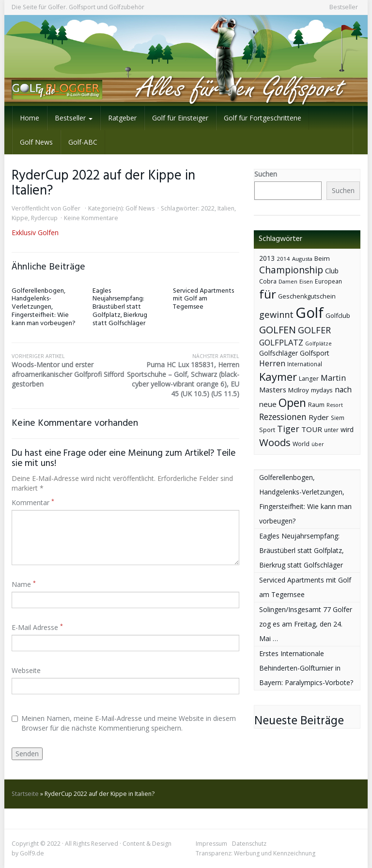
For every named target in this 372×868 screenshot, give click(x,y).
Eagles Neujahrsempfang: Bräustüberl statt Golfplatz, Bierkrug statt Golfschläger (120, 307)
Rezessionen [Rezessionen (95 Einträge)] (283, 417)
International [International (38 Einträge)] (305, 364)
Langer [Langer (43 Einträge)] (309, 379)
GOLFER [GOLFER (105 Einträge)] (314, 330)
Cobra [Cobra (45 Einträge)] (268, 281)
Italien (226, 208)
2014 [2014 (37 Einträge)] (283, 259)
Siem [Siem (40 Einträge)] (338, 418)
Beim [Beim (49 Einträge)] (322, 258)
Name (24, 584)
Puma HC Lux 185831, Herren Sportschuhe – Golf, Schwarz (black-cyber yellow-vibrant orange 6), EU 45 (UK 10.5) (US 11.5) (182, 375)
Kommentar (33, 502)
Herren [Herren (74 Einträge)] (272, 363)
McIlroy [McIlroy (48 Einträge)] (299, 390)
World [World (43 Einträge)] (301, 444)
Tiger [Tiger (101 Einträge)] (288, 429)
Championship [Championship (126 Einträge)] (291, 270)
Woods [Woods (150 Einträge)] (275, 442)
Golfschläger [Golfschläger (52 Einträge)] (279, 353)
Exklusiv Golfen (35, 232)
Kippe (20, 218)
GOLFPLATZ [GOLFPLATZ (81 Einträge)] (281, 342)
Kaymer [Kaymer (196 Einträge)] (278, 377)
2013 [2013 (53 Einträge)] (267, 258)
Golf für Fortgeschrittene (263, 118)
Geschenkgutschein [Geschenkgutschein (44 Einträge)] (307, 296)
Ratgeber (122, 118)
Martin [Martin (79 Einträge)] (333, 378)
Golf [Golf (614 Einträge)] (310, 313)
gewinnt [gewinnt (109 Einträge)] (276, 314)
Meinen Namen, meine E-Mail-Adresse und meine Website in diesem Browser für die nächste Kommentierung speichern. (124, 723)
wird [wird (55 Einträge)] (347, 429)
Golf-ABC (83, 142)
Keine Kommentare (91, 218)
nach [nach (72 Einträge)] (343, 389)
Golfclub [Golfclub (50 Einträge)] (338, 315)
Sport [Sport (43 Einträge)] (267, 430)
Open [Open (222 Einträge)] (292, 403)
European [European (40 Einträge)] (328, 281)
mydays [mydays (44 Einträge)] (322, 390)
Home (30, 118)
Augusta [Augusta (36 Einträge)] (302, 259)
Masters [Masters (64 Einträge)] (273, 389)
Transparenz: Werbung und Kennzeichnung (256, 853)
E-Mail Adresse (37, 627)
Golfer (71, 208)
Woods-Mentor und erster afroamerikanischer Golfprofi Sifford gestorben (69, 371)
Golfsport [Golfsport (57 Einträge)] (315, 353)
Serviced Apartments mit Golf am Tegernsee (203, 299)
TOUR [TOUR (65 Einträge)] (312, 429)
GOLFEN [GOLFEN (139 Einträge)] (278, 330)
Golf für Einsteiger (180, 118)
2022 (208, 208)
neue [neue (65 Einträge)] (268, 404)
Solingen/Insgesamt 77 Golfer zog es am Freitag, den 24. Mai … (306, 624)
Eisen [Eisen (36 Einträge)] (306, 281)
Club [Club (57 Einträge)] (332, 271)
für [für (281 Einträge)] (268, 294)
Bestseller (344, 7)
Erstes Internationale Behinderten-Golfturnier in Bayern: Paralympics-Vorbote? (306, 668)
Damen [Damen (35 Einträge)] (288, 281)
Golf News (36, 142)
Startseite (25, 794)
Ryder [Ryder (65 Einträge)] (319, 417)
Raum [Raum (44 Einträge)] (316, 405)
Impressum (211, 844)
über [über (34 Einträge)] (318, 444)
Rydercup (44, 218)
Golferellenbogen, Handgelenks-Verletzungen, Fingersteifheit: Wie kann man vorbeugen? (44, 307)
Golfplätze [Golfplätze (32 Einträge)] (318, 344)
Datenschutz (249, 844)
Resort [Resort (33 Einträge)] (335, 405)
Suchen (266, 174)
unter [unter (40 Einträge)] (331, 430)
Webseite (26, 670)
